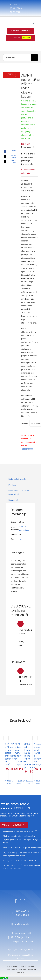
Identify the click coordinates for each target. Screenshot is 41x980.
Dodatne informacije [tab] (17, 479)
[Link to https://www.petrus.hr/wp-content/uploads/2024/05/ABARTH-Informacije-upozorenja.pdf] (20, 671)
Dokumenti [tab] (13, 500)
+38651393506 (22, 915)
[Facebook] (10, 152)
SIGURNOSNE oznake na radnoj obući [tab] (19, 492)
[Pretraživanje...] (17, 58)
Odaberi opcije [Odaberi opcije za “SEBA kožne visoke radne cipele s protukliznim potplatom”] (17, 782)
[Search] (34, 58)
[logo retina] (6, 20)
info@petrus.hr (22, 924)
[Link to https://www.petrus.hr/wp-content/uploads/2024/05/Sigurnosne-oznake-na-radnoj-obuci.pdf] (20, 624)
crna (20, 539)
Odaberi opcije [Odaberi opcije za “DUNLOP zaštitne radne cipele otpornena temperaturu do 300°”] (7, 782)
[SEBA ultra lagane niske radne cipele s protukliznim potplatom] (25, 738)
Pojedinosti (6, 781)
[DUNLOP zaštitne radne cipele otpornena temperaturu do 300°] (6, 738)
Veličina (24, 423)
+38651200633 (27, 449)
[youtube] (25, 901)
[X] (10, 157)
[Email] (10, 161)
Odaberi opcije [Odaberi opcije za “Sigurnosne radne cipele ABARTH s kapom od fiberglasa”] (36, 782)
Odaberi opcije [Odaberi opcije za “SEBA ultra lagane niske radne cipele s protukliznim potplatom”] (27, 782)
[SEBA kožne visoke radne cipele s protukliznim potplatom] (16, 738)
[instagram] (20, 901)
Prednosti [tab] (13, 485)
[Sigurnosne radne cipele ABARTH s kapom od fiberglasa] (35, 738)
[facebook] (16, 901)
